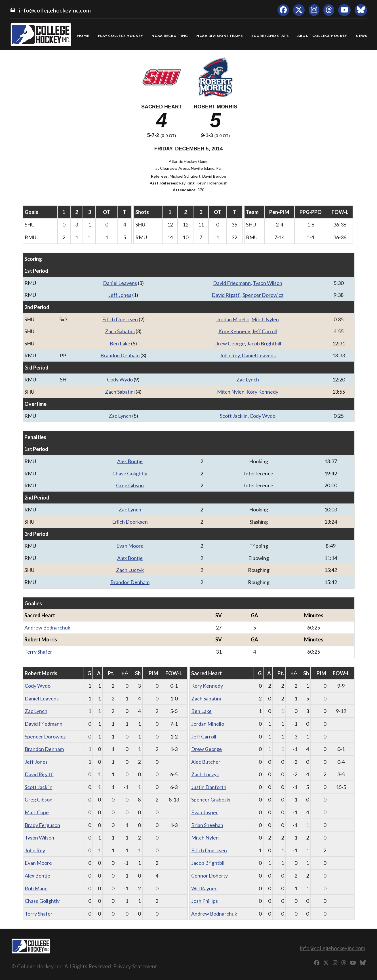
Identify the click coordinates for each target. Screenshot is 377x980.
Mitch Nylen (265, 319)
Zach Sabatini (120, 331)
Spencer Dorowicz (263, 295)
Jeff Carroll (264, 331)
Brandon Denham (120, 355)
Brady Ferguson (42, 825)
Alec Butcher (206, 762)
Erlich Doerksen (120, 319)
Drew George (229, 343)
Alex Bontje (130, 461)
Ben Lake (120, 343)
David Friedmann (232, 283)
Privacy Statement (135, 966)
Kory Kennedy (234, 331)
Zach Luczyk (130, 570)
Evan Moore (130, 546)
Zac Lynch (248, 379)
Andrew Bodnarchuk (47, 628)
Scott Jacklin (234, 416)
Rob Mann (36, 888)
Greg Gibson (130, 485)
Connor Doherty (209, 876)
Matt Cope (37, 812)
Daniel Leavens (120, 283)
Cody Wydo (120, 379)
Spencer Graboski (211, 799)
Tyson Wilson (268, 283)
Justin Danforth (209, 787)
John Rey (230, 355)
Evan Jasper (205, 812)
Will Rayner (204, 888)
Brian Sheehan (207, 825)
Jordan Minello (233, 319)
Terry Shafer (38, 652)
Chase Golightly (130, 473)
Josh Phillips (205, 901)
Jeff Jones (120, 295)
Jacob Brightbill (264, 343)
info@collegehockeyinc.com (55, 10)
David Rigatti (226, 295)
